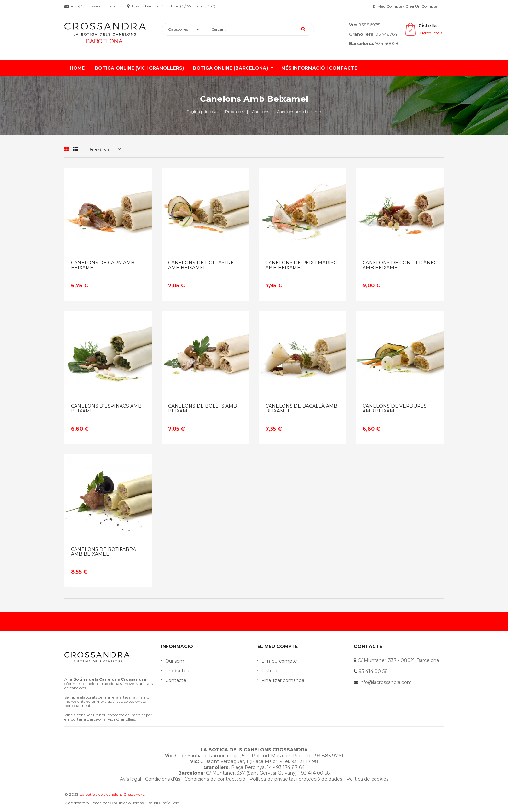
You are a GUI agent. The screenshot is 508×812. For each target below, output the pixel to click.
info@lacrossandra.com (386, 682)
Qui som (175, 661)
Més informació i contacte (319, 68)
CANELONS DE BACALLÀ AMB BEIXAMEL (301, 409)
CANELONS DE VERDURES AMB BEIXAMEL (395, 409)
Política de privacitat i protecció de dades (296, 779)
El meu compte (279, 661)
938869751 (370, 25)
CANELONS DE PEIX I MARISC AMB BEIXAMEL (301, 266)
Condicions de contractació (215, 779)
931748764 (387, 34)
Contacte (176, 680)
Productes (177, 671)
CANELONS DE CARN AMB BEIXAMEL (103, 266)
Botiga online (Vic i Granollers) (139, 68)
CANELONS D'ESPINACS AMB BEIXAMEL (106, 409)
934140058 (387, 43)
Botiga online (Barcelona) (230, 68)
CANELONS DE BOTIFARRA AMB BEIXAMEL (104, 552)
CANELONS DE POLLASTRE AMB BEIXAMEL (201, 266)
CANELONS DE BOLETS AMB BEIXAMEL (202, 409)
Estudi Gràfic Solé (163, 803)
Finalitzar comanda (283, 680)
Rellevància (99, 149)
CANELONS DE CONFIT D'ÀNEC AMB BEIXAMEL (400, 266)
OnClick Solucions (127, 803)
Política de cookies (367, 779)
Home (77, 68)
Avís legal (130, 779)
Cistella (269, 671)
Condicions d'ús (163, 779)
